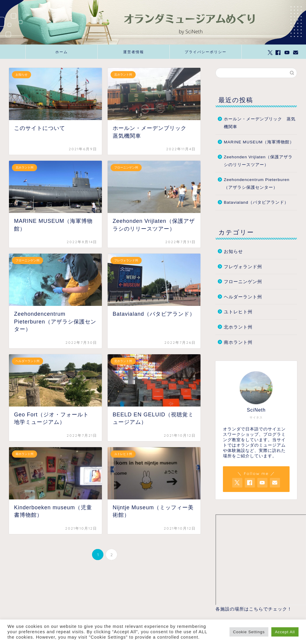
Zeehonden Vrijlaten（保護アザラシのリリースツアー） (258, 161)
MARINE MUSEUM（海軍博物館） (259, 142)
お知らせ (233, 251)
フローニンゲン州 (243, 282)
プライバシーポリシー (206, 52)
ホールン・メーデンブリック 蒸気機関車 (260, 123)
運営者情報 (134, 52)
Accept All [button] (285, 632)
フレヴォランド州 (243, 267)
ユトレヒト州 (238, 312)
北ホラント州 (238, 327)
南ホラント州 (238, 342)
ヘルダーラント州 (243, 297)
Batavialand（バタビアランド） (256, 202)
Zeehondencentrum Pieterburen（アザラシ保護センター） (257, 184)
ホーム (62, 52)
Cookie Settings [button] (249, 632)
